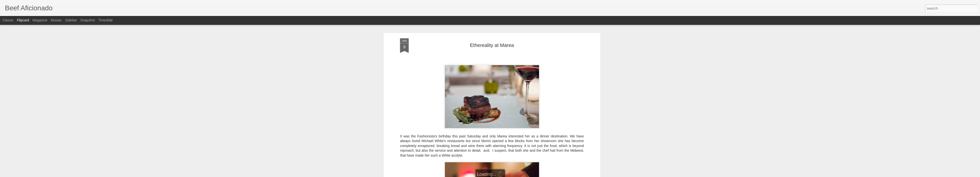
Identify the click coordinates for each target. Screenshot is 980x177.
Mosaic (56, 20)
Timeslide (105, 20)
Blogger (505, 174)
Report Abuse (520, 174)
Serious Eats (453, 63)
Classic (8, 20)
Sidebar (71, 20)
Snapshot (88, 20)
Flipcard (23, 20)
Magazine (40, 20)
